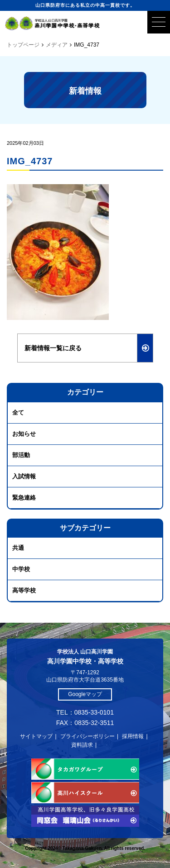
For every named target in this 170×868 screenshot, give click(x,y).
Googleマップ (85, 694)
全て (18, 413)
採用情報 (133, 736)
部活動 (21, 455)
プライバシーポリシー (87, 736)
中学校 (21, 569)
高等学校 (24, 590)
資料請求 (82, 745)
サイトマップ (36, 736)
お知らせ (24, 434)
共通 (18, 548)
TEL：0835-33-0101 (85, 712)
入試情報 (24, 476)
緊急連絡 (24, 498)
